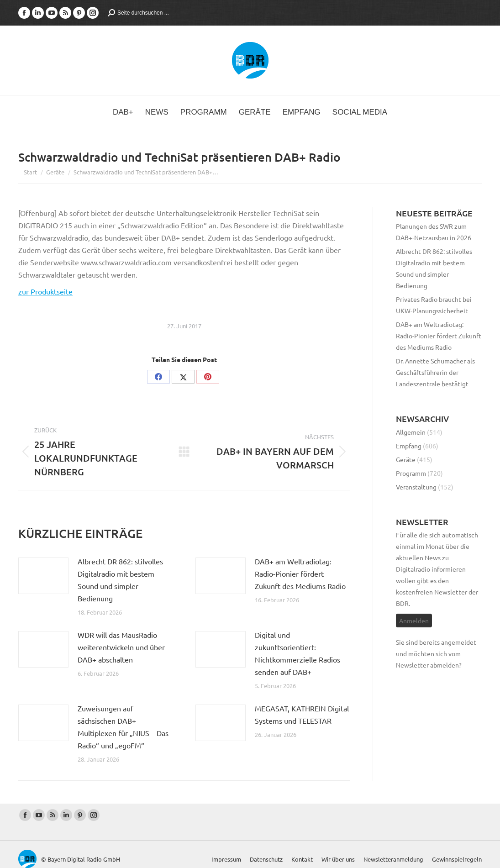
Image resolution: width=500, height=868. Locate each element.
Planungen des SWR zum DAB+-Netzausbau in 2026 (434, 232)
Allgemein (411, 432)
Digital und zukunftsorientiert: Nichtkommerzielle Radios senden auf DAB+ (297, 653)
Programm (411, 473)
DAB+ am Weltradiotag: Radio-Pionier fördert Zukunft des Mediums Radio (300, 573)
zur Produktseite (45, 291)
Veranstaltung (416, 487)
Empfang (409, 446)
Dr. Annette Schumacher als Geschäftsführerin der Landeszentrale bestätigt (435, 372)
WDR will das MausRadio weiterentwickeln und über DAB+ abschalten (121, 647)
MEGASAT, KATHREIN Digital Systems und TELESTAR (302, 714)
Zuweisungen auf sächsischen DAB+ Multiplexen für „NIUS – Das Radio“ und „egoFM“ (123, 727)
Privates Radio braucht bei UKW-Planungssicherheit (434, 305)
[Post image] (43, 576)
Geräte (406, 459)
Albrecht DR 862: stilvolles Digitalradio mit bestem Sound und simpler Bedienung (120, 580)
